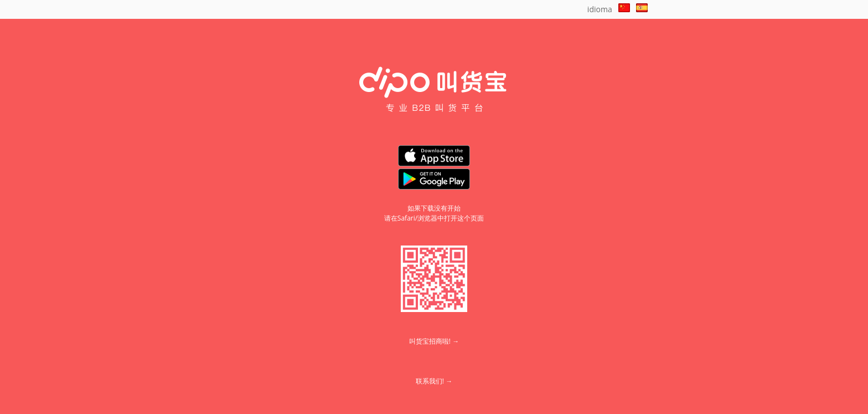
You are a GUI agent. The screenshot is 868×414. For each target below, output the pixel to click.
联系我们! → (434, 381)
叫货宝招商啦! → (434, 341)
